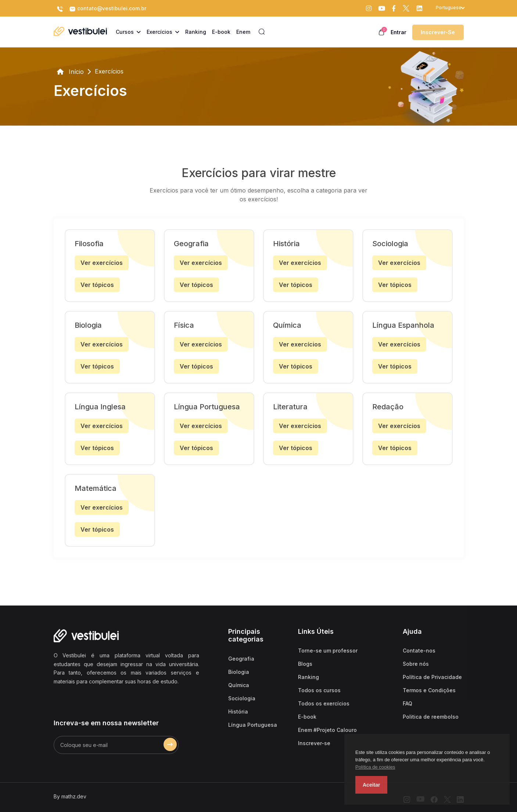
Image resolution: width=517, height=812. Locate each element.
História (238, 712)
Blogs (305, 664)
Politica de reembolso (431, 717)
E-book (307, 717)
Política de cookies (375, 767)
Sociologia (242, 698)
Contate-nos (419, 651)
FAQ (408, 703)
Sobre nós (416, 664)
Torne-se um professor (328, 651)
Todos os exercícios (324, 703)
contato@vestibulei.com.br (108, 9)
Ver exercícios (102, 263)
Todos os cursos (319, 690)
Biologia (239, 672)
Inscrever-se (438, 32)
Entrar (398, 32)
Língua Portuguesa (253, 725)
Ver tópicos (97, 285)
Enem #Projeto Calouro (327, 730)
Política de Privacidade (432, 677)
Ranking (308, 677)
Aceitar (371, 785)
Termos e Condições (429, 690)
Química (239, 685)
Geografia (241, 659)
